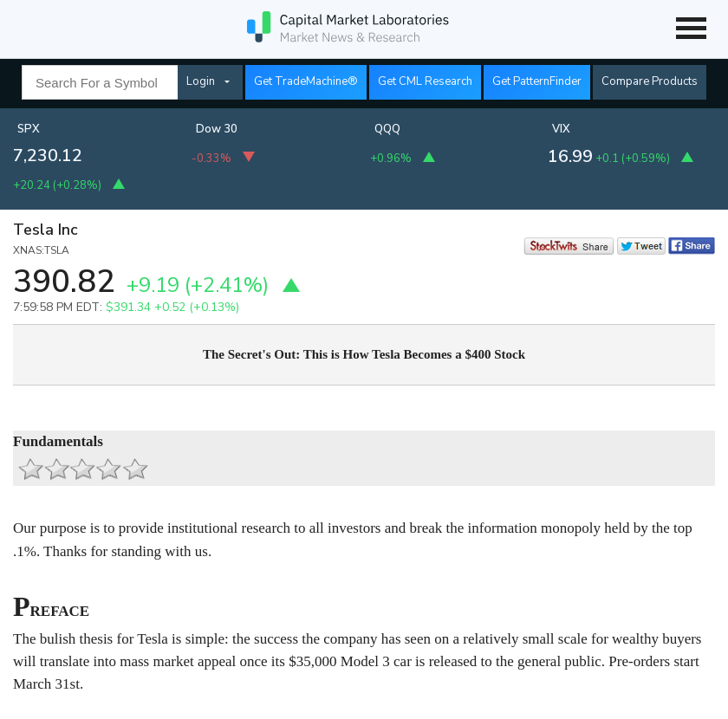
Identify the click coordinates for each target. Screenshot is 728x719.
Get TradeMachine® (306, 81)
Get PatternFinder (537, 81)
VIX (561, 129)
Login (201, 81)
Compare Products (650, 81)
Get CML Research (425, 81)
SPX (29, 129)
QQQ (387, 129)
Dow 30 (217, 129)
